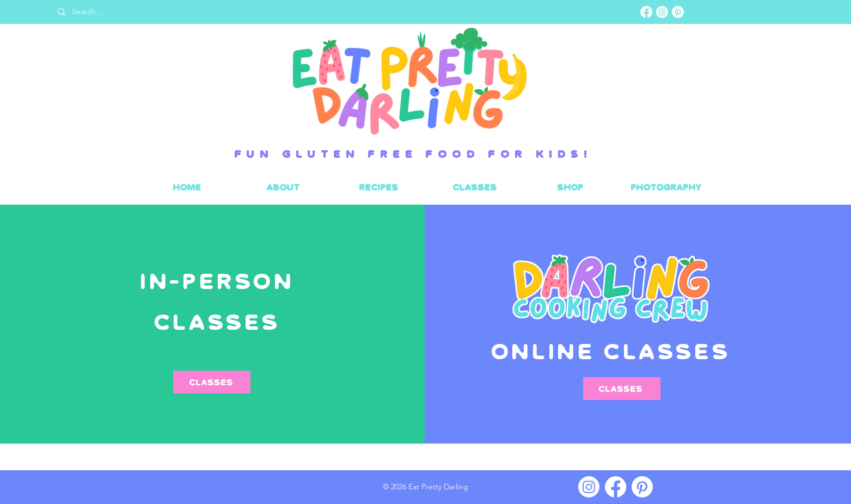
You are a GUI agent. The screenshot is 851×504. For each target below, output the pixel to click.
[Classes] (212, 382)
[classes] (622, 389)
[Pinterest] (678, 12)
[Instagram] (662, 12)
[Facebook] (646, 12)
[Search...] (240, 12)
